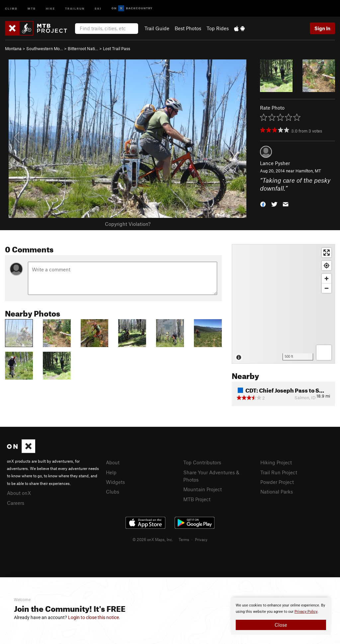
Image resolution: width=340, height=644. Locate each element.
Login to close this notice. (94, 617)
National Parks (277, 492)
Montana (13, 48)
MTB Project (197, 499)
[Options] (324, 353)
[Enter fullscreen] (327, 253)
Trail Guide (157, 28)
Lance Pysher (275, 163)
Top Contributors (202, 462)
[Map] (283, 304)
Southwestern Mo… (45, 48)
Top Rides (218, 28)
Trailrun (75, 8)
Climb (11, 8)
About (113, 462)
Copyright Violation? (128, 224)
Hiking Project (276, 462)
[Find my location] (327, 266)
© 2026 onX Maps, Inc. (153, 539)
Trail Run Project (279, 472)
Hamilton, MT (308, 171)
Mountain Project (203, 489)
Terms (184, 539)
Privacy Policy (306, 612)
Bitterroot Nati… (83, 48)
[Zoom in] (327, 278)
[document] (281, 616)
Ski (98, 8)
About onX (19, 493)
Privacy (201, 539)
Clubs (113, 492)
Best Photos (188, 28)
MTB (32, 8)
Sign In (322, 28)
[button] (263, 204)
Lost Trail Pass (117, 48)
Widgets (115, 482)
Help (111, 472)
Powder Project (277, 482)
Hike (50, 8)
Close (281, 625)
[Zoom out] (327, 288)
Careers (16, 503)
